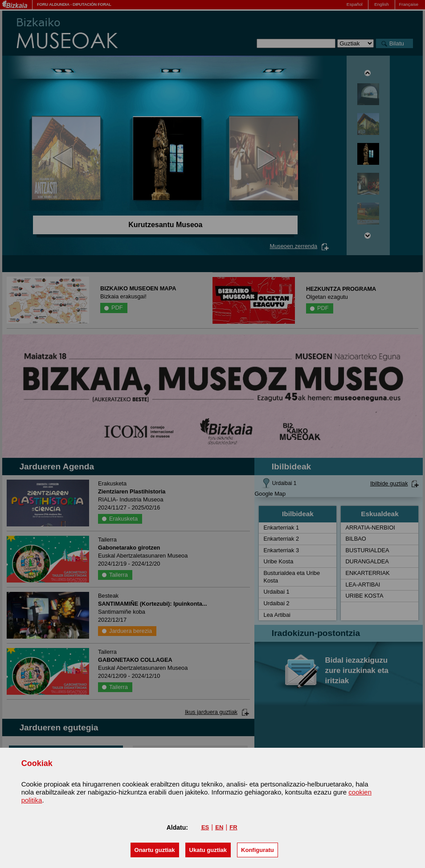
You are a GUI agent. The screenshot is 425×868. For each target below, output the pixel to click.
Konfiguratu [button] (257, 850)
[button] (155, 850)
